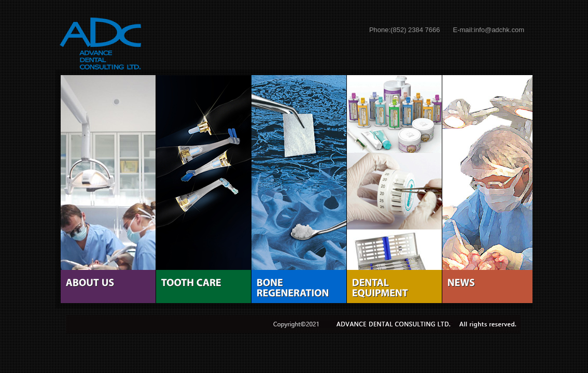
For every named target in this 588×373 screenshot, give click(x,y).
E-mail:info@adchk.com (489, 30)
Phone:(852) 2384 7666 (405, 30)
